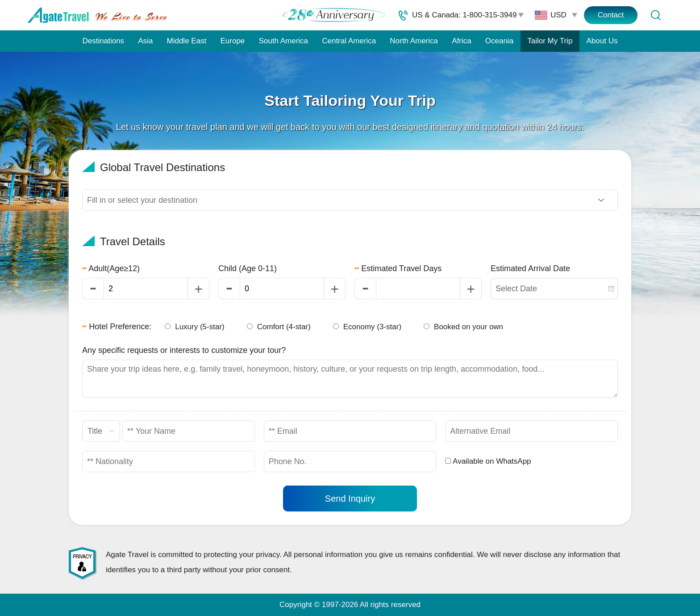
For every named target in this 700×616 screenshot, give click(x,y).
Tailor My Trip (550, 41)
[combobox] (554, 289)
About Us (602, 41)
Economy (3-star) (367, 327)
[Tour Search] (655, 15)
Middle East (187, 41)
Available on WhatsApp (488, 461)
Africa (461, 41)
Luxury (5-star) (195, 327)
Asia (145, 41)
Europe (233, 41)
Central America (349, 41)
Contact (611, 15)
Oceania (499, 41)
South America (283, 41)
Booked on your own (463, 327)
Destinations (104, 41)
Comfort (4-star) (279, 327)
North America (414, 41)
